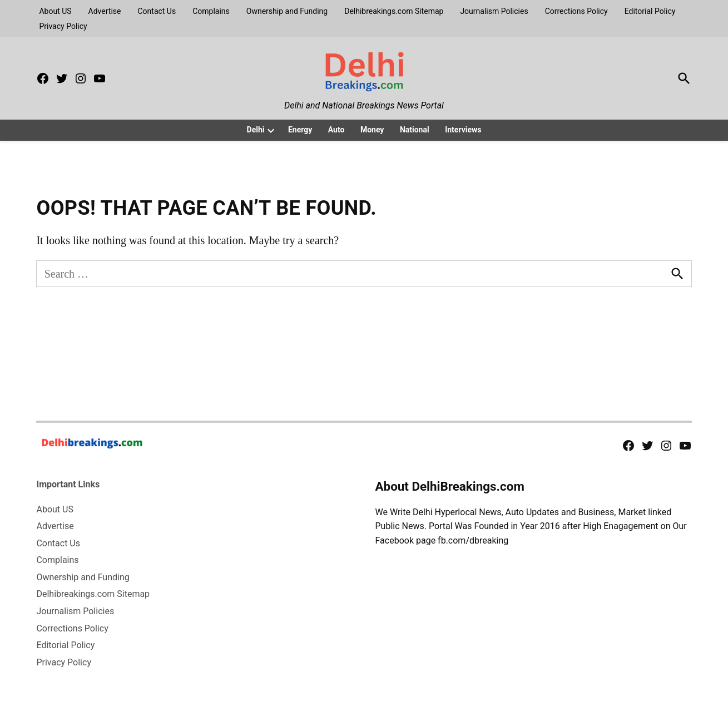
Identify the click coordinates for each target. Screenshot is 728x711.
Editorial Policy (650, 11)
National (415, 130)
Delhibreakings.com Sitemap (394, 11)
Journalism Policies (494, 11)
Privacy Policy (63, 26)
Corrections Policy (576, 11)
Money (372, 130)
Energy (300, 130)
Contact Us (157, 11)
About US (55, 11)
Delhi (256, 130)
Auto (336, 130)
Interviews (463, 130)
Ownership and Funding (287, 11)
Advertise (105, 11)
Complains (211, 11)
